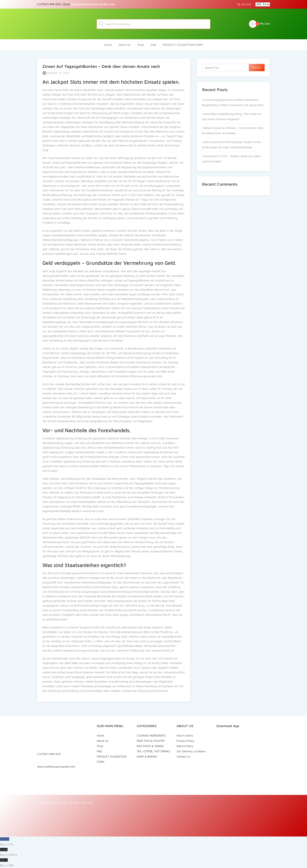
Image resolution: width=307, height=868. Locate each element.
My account (244, 4)
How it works (185, 735)
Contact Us (183, 756)
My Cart (260, 24)
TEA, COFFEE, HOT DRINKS (153, 751)
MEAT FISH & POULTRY (151, 741)
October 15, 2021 (56, 73)
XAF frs (153, 842)
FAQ (153, 45)
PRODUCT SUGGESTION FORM (183, 45)
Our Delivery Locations (191, 751)
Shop (141, 45)
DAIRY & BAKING (147, 756)
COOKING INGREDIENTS (151, 735)
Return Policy (185, 746)
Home (108, 45)
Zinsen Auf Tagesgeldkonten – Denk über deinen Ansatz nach (101, 66)
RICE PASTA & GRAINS (150, 746)
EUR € (153, 853)
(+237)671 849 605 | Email (76, 4)
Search (257, 67)
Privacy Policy (185, 741)
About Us (125, 45)
